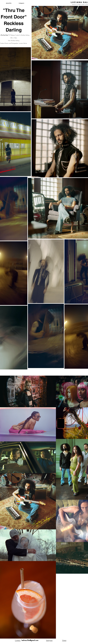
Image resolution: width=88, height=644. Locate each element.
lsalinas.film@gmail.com (30, 640)
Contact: (18, 640)
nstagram (49, 640)
